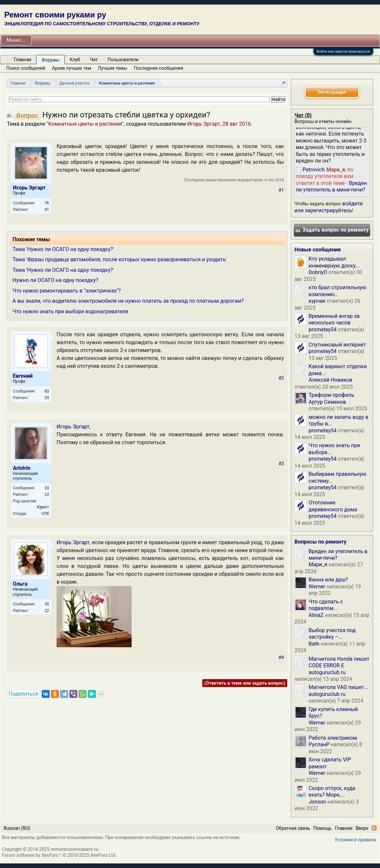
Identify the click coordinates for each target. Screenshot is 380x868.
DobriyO (318, 272)
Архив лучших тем (72, 68)
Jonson (317, 802)
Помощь (322, 828)
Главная (23, 60)
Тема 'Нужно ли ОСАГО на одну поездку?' (63, 249)
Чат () (303, 115)
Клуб (75, 60)
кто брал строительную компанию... (338, 291)
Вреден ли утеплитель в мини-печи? (331, 186)
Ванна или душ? (328, 580)
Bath (314, 644)
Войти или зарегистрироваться (343, 51)
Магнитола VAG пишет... (338, 687)
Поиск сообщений (26, 68)
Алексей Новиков (330, 380)
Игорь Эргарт (204, 124)
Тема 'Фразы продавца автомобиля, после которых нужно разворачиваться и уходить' (119, 259)
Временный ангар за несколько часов (334, 319)
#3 (281, 464)
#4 (281, 657)
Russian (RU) (17, 828)
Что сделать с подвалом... (326, 605)
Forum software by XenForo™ (59, 855)
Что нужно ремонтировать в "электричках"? (67, 291)
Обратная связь (293, 828)
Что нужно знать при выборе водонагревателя (70, 311)
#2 (281, 378)
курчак (317, 301)
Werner (317, 587)
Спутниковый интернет (337, 345)
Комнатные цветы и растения (85, 124)
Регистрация (332, 92)
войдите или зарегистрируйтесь (329, 207)
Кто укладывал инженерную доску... (334, 262)
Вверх (362, 828)
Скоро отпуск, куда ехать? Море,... (332, 791)
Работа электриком (333, 738)
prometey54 (323, 330)
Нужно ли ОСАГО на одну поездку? (55, 280)
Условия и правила (355, 840)
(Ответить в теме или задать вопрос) (245, 683)
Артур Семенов (327, 402)
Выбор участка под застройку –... (332, 634)
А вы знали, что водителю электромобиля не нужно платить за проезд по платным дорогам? (128, 301)
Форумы (50, 60)
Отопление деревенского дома (333, 506)
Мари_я (318, 564)
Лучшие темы (112, 68)
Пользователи (123, 60)
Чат (94, 60)
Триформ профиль (331, 395)
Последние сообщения (159, 68)
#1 (281, 190)
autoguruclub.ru (327, 672)
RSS (374, 828)
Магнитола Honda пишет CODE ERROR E (339, 662)
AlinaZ (316, 615)
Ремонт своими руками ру (55, 15)
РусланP (319, 744)
